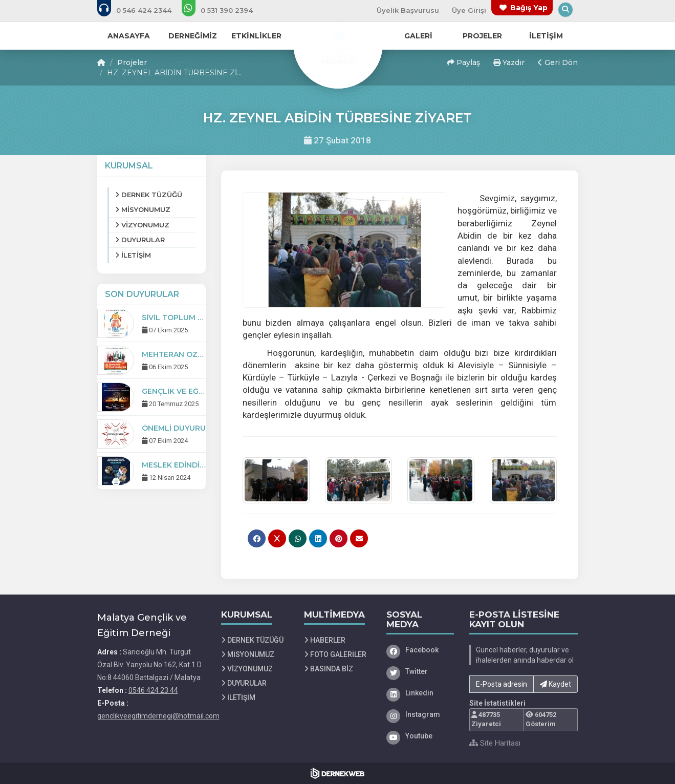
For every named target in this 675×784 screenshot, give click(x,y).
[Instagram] (420, 714)
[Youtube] (420, 736)
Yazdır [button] (509, 62)
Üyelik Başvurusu (408, 10)
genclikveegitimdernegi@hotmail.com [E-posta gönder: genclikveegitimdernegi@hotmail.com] (158, 716)
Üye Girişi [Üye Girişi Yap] (469, 10)
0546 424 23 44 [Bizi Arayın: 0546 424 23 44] (153, 690)
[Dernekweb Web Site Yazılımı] (337, 773)
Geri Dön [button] (558, 62)
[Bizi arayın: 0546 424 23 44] (141, 10)
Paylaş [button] (464, 62)
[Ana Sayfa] (338, 43)
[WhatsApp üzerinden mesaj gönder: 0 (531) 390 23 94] (224, 10)
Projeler (132, 62)
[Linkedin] (420, 693)
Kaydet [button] (556, 684)
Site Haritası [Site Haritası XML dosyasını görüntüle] (495, 743)
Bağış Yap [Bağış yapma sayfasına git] (529, 8)
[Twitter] (420, 671)
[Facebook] (420, 650)
